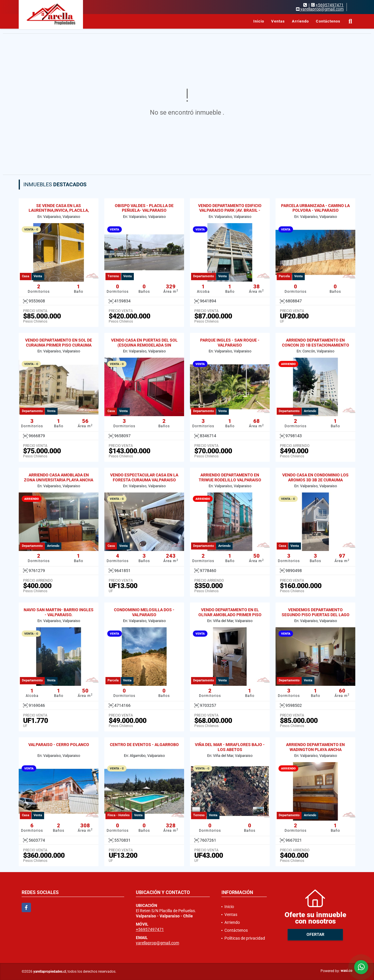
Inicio (259, 21)
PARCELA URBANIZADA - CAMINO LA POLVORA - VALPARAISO (315, 208)
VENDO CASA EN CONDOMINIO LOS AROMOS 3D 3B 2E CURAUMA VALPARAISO (315, 480)
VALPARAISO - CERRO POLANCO (59, 745)
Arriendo (300, 21)
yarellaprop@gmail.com (157, 943)
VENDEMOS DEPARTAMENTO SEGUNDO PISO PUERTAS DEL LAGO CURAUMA (316, 615)
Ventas (278, 21)
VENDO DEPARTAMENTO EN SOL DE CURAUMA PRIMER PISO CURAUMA (59, 343)
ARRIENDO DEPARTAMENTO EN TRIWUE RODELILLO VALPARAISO (230, 477)
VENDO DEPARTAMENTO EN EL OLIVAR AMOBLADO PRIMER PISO (230, 612)
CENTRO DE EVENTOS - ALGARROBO (144, 745)
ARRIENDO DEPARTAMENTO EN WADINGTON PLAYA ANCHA (315, 747)
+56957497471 (330, 5)
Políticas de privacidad (245, 938)
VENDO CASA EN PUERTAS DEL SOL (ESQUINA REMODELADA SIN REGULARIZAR (144, 345)
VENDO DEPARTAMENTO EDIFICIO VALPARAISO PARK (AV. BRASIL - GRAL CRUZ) (230, 211)
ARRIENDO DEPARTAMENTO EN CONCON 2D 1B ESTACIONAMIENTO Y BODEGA (316, 345)
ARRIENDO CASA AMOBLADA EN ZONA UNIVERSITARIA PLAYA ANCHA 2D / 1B (59, 480)
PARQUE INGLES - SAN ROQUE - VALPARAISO (230, 343)
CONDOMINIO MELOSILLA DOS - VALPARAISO (144, 612)
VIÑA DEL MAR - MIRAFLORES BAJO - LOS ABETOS (230, 747)
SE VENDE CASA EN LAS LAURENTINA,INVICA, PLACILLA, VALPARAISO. (59, 211)
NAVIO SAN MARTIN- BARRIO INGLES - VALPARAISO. (59, 612)
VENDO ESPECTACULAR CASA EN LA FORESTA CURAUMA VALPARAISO (144, 477)
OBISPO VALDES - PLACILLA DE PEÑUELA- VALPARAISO (144, 208)
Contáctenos (328, 21)
